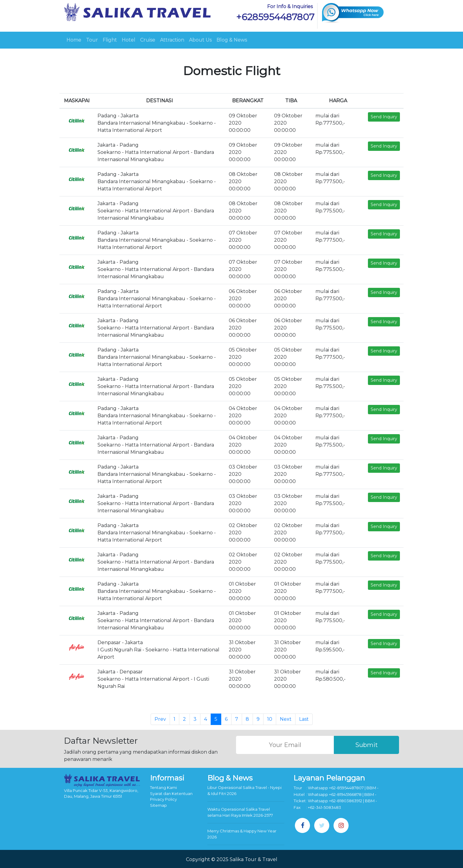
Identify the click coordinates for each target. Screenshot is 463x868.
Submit (367, 745)
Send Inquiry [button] (384, 117)
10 (270, 719)
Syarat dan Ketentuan (171, 793)
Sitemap (158, 805)
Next (286, 719)
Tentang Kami (163, 787)
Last (304, 719)
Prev (160, 719)
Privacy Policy (163, 799)
